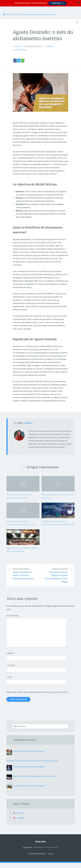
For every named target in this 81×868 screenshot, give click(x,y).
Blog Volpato (28, 847)
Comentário (14, 615)
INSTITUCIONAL (21, 50)
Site (10, 677)
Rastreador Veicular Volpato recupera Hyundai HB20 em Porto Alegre (56, 575)
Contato (50, 854)
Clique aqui (56, 3)
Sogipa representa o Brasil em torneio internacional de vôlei (25, 574)
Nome (11, 653)
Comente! (50, 46)
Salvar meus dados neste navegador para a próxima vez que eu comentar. (37, 692)
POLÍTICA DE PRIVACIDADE (37, 854)
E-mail (12, 665)
